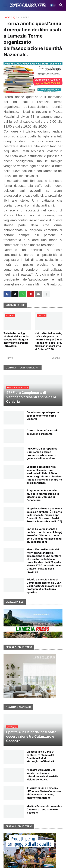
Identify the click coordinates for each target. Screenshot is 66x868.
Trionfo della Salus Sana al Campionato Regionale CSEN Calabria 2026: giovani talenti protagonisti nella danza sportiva (44, 586)
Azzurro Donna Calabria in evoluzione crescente (43, 432)
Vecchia (56, 358)
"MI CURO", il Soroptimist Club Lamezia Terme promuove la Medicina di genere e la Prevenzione (42, 453)
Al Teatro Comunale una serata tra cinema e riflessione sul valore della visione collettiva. (42, 775)
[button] (5, 5)
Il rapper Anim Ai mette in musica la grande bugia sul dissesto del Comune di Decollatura (43, 495)
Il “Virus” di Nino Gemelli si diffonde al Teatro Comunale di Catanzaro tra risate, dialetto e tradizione (44, 793)
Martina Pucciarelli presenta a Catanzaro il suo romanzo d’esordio (44, 809)
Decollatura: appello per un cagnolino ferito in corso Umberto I (43, 415)
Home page (10, 17)
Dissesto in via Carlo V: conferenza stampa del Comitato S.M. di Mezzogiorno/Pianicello (41, 756)
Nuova (9, 358)
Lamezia (25, 17)
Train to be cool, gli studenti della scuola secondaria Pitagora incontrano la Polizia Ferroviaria (16, 340)
